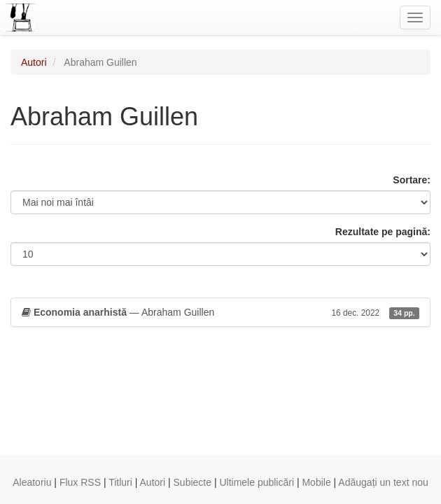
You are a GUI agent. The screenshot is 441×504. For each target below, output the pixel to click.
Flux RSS (80, 482)
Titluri (120, 482)
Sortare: (412, 180)
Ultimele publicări (257, 482)
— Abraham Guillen (220, 312)
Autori (34, 62)
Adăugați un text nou (383, 482)
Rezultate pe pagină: (383, 232)
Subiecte (192, 482)
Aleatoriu (32, 482)
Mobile (316, 482)
